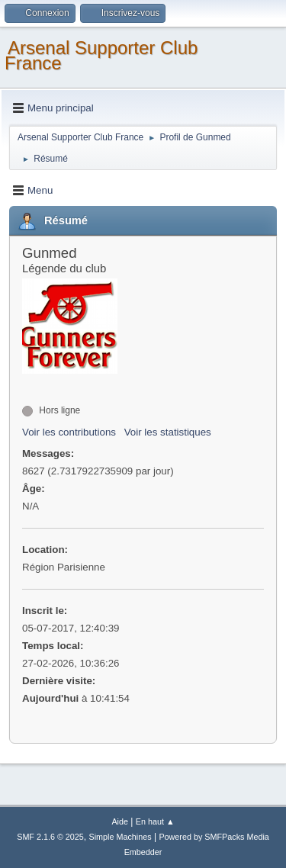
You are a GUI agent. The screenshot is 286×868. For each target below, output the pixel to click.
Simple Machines (121, 837)
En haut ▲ (155, 821)
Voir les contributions (69, 432)
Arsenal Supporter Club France (101, 55)
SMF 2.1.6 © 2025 (50, 837)
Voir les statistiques (168, 432)
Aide (120, 821)
